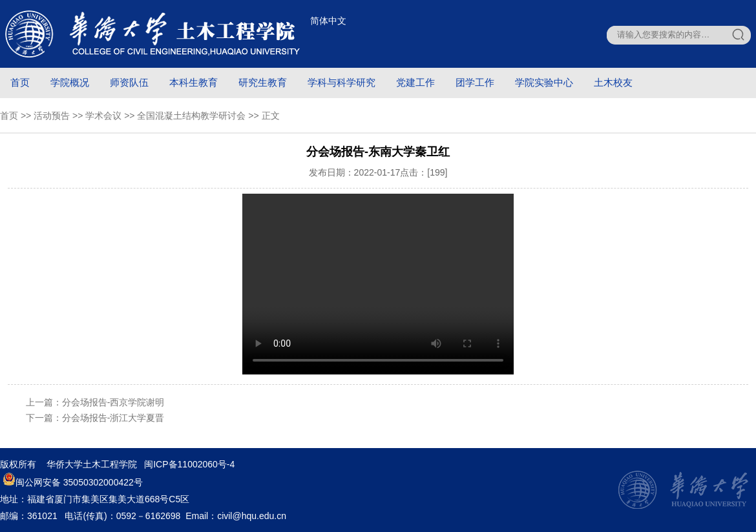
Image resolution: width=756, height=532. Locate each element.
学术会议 (103, 116)
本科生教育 (194, 82)
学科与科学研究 (341, 82)
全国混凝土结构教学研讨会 (191, 116)
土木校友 (613, 82)
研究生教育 (263, 82)
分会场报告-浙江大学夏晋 (113, 418)
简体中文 (328, 21)
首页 (20, 82)
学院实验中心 (544, 82)
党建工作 (415, 82)
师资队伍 (129, 82)
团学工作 (475, 82)
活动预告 (52, 116)
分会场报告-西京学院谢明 (113, 402)
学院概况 (70, 82)
